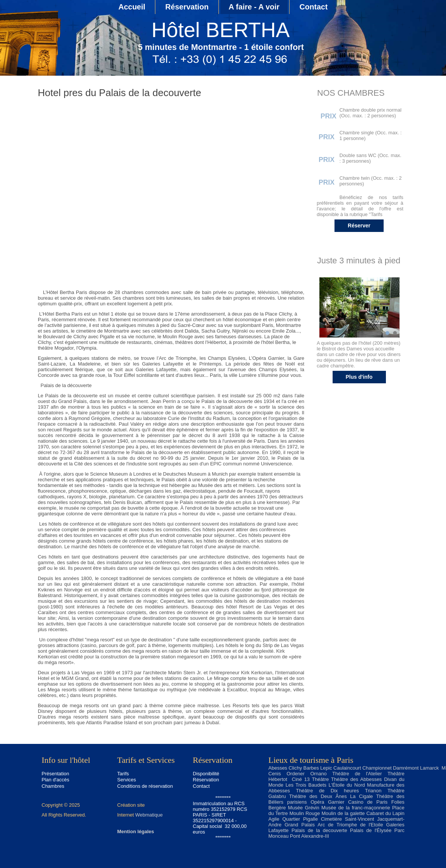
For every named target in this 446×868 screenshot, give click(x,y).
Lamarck (429, 768)
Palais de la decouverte (319, 830)
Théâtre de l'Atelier (357, 774)
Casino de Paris (368, 802)
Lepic (326, 768)
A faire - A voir (254, 7)
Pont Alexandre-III (309, 836)
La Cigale (361, 796)
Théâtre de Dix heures (327, 791)
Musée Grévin (304, 808)
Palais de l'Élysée (371, 830)
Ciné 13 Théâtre (310, 779)
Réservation (187, 7)
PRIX (328, 116)
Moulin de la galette (343, 813)
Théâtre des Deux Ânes (318, 796)
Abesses (278, 768)
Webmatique (149, 815)
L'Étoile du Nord (347, 785)
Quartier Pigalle (300, 819)
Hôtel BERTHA (221, 30)
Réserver (359, 226)
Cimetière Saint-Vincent (348, 819)
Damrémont (406, 768)
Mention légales (136, 831)
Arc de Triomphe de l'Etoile (350, 825)
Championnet (377, 768)
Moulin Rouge (305, 813)
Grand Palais (300, 825)
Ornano (318, 774)
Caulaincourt (347, 768)
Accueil (132, 7)
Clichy (295, 768)
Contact (313, 7)
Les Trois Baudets (306, 785)
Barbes (311, 768)
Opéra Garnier (328, 802)
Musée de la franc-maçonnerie (356, 808)
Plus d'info (359, 377)
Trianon (373, 791)
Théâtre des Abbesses (356, 779)
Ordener (296, 774)
